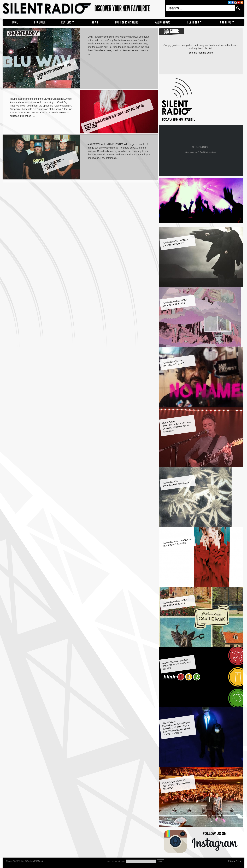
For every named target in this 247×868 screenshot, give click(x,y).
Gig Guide (40, 22)
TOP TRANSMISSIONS (127, 22)
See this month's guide (201, 53)
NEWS (95, 22)
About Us (226, 22)
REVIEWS (66, 22)
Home (15, 22)
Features (193, 22)
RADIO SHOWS (163, 22)
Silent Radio (82, 9)
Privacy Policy (235, 861)
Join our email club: (116, 861)
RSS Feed (38, 861)
